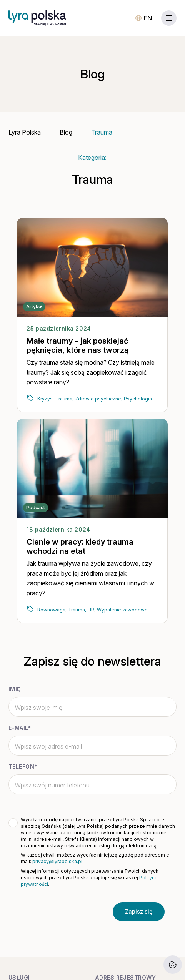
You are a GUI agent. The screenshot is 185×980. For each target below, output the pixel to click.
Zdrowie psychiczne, (99, 399)
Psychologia (138, 399)
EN (148, 18)
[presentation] (65, 912)
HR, (92, 610)
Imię (14, 689)
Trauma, (64, 399)
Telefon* (23, 767)
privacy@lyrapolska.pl (57, 861)
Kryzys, (46, 399)
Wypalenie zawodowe (122, 610)
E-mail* (20, 728)
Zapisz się (139, 911)
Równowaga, (52, 610)
